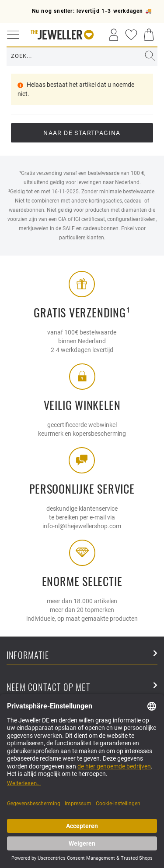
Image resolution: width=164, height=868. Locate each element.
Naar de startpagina (82, 133)
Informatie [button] (82, 656)
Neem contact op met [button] (82, 688)
